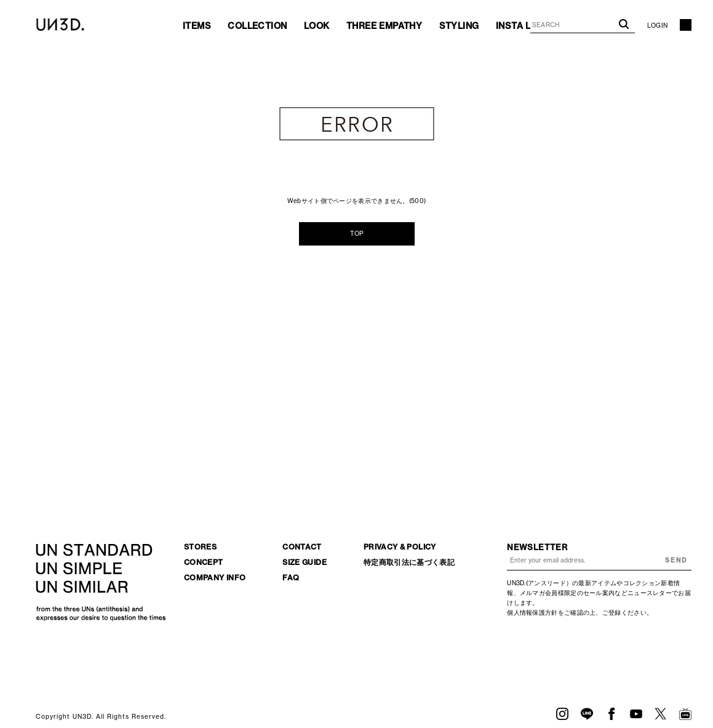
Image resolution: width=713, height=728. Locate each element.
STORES (200, 547)
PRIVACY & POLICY (400, 547)
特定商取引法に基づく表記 (409, 562)
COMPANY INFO (215, 578)
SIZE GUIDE (305, 562)
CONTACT (302, 547)
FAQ (291, 578)
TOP (357, 234)
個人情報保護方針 (532, 613)
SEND (676, 560)
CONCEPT (204, 562)
